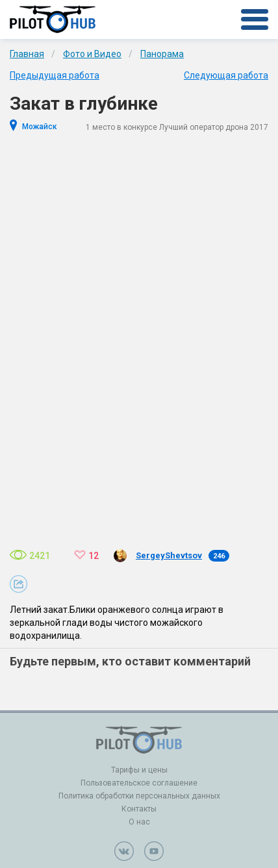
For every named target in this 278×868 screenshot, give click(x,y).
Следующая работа (226, 75)
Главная (27, 54)
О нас (139, 822)
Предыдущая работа (55, 75)
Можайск (40, 127)
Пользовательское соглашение (139, 783)
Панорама (162, 54)
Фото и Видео (92, 54)
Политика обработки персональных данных (139, 796)
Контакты (139, 809)
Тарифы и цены (139, 770)
